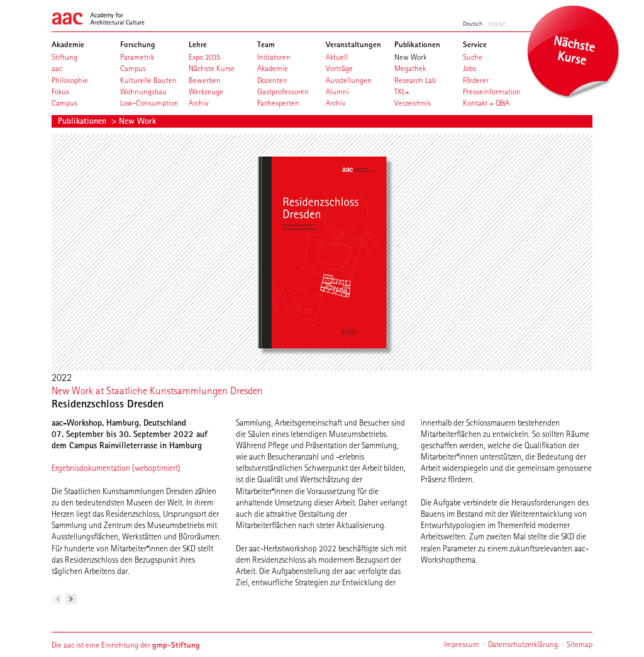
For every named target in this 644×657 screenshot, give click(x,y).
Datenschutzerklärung (523, 644)
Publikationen (83, 121)
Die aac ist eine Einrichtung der (126, 645)
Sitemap (580, 644)
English (497, 23)
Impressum (462, 644)
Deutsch (473, 23)
